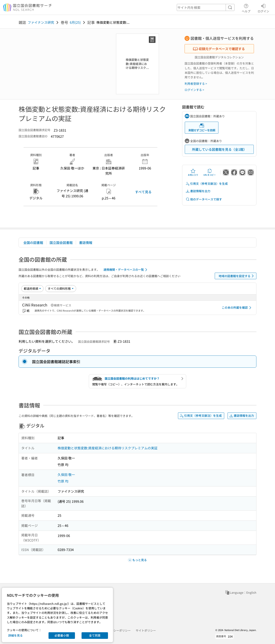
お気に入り (193, 172)
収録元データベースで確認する (219, 49)
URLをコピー (210, 172)
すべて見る (143, 192)
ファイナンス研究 (41, 22)
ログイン (263, 8)
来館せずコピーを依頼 (202, 128)
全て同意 (95, 635)
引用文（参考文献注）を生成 (207, 184)
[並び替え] (32, 288)
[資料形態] (61, 288)
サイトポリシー (146, 630)
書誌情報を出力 (198, 191)
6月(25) (75, 22)
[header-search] (206, 7)
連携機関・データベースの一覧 (126, 270)
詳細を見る (15, 635)
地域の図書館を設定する (237, 276)
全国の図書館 (33, 243)
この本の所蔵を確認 (237, 308)
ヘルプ (246, 8)
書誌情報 (86, 243)
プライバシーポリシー (116, 630)
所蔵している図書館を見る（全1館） (219, 149)
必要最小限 (62, 635)
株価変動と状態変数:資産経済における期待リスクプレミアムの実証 (108, 448)
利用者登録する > (196, 84)
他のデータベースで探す (204, 199)
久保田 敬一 (66, 474)
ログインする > (194, 90)
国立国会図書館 (61, 243)
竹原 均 (63, 481)
